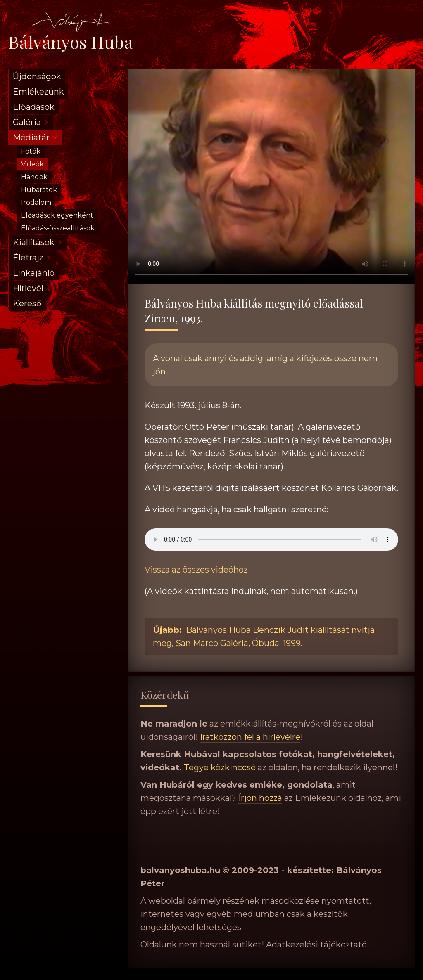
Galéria (27, 122)
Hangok (34, 177)
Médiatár (31, 137)
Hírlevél (28, 288)
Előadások (34, 107)
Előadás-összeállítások (58, 228)
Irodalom (36, 202)
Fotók (31, 151)
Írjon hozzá (260, 798)
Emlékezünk (38, 92)
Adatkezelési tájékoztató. (317, 944)
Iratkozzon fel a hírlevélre (250, 737)
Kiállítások (34, 242)
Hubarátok (39, 190)
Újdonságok (37, 76)
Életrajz (28, 258)
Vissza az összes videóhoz (196, 570)
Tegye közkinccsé (220, 767)
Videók (32, 164)
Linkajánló (34, 273)
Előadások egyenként (57, 215)
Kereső (27, 303)
